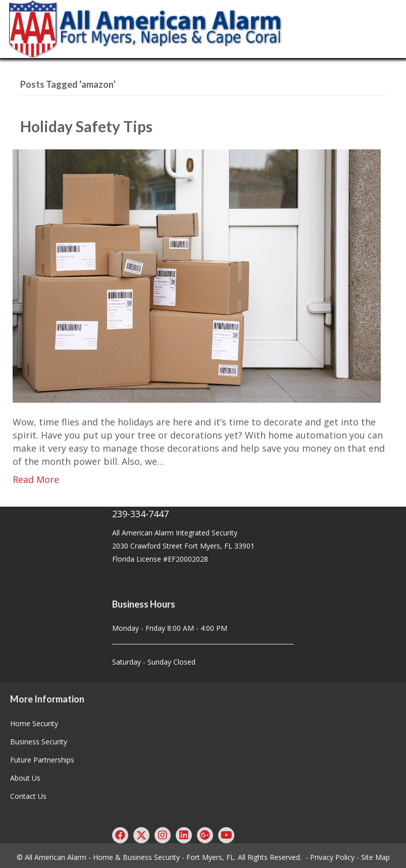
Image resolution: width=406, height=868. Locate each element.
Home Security (34, 723)
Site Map (375, 857)
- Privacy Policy (330, 857)
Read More (36, 479)
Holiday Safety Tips (86, 126)
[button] (120, 835)
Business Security (39, 742)
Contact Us (28, 796)
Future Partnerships (42, 760)
